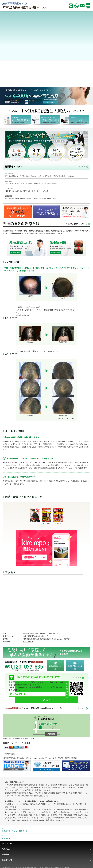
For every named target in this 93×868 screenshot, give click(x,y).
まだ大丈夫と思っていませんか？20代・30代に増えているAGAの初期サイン (32, 184)
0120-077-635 (28, 642)
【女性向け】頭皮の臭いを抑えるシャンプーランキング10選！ (27, 191)
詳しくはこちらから (66, 418)
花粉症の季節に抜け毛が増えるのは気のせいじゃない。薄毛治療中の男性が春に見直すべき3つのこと (41, 176)
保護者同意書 (10, 754)
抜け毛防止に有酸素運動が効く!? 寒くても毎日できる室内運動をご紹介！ (31, 198)
